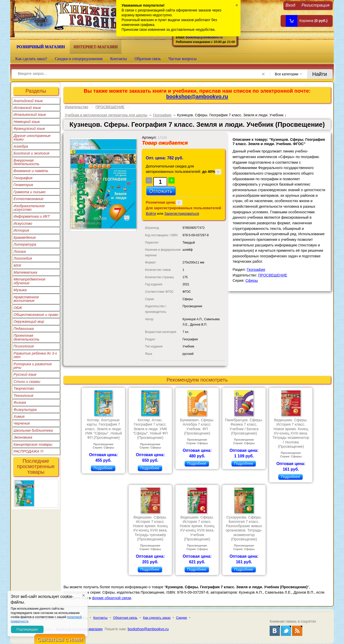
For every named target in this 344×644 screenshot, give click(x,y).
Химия (19, 416)
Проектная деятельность (26, 337)
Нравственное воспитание (26, 299)
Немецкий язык (27, 122)
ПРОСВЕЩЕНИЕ (110, 107)
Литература (25, 244)
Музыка (20, 290)
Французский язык (29, 129)
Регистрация (315, 5)
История (21, 230)
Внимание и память (31, 171)
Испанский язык (27, 108)
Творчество (24, 388)
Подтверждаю (27, 629)
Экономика (23, 437)
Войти (151, 214)
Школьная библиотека (33, 430)
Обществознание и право (36, 315)
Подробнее (103, 468)
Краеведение (25, 237)
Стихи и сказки (27, 382)
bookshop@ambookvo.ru (204, 37)
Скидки (181, 618)
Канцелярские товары (33, 444)
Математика (25, 272)
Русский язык (25, 374)
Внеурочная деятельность (26, 162)
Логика (20, 251)
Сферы (252, 281)
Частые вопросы (182, 59)
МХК (17, 265)
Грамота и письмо (30, 192)
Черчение (22, 423)
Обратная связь (148, 59)
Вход (290, 5)
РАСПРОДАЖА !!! (28, 451)
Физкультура (25, 410)
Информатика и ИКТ (32, 216)
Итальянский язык (30, 115)
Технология (23, 396)
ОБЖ (18, 308)
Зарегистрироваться (182, 214)
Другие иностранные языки (32, 137)
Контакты (119, 59)
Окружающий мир (29, 321)
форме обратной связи (112, 598)
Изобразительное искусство (29, 208)
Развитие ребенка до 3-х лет (35, 355)
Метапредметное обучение (29, 281)
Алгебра (21, 146)
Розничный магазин (41, 47)
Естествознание (29, 199)
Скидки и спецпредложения (79, 59)
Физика (20, 402)
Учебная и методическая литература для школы (106, 115)
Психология (24, 346)
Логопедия (23, 258)
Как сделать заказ (157, 618)
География (23, 178)
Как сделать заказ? (31, 59)
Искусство (23, 223)
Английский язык (28, 101)
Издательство (76, 107)
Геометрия (23, 185)
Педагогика (24, 329)
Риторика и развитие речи (33, 366)
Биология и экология (31, 153)
